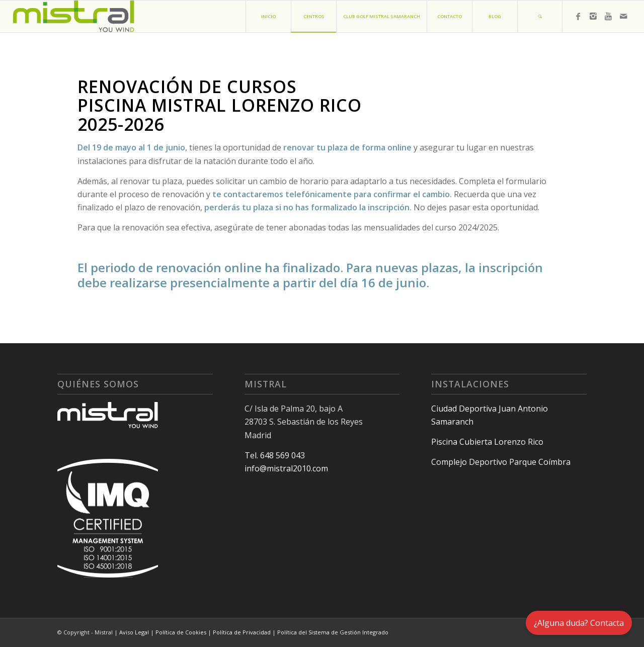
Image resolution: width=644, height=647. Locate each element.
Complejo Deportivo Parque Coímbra (501, 462)
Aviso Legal (134, 632)
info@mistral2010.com (286, 468)
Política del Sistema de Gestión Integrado (333, 632)
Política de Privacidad (242, 632)
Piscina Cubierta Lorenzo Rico (487, 442)
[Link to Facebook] (578, 16)
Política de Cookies (181, 632)
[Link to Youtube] (608, 16)
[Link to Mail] (623, 16)
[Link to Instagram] (593, 16)
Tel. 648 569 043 (275, 455)
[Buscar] (540, 16)
